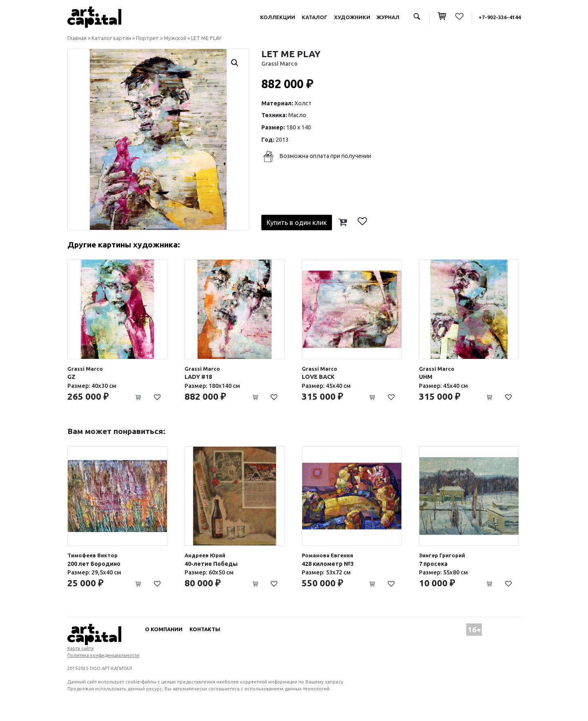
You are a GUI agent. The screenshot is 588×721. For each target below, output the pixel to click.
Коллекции (278, 17)
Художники (352, 17)
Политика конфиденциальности (103, 655)
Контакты (205, 629)
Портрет (147, 38)
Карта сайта (80, 648)
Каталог (315, 17)
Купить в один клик (297, 223)
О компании (164, 629)
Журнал (388, 17)
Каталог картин (111, 38)
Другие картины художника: (124, 245)
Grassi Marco (280, 64)
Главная (77, 38)
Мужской (175, 38)
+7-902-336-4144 (500, 17)
